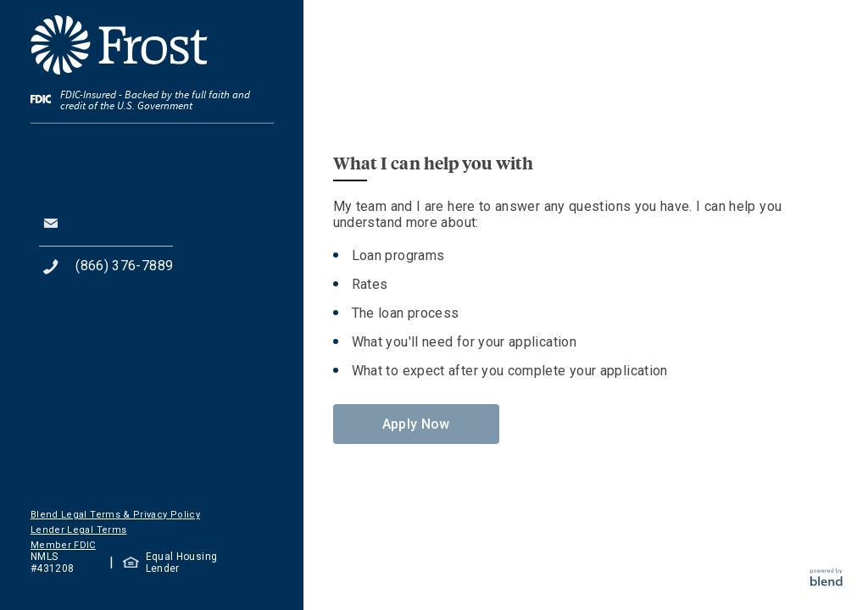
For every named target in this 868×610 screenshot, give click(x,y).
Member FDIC (63, 545)
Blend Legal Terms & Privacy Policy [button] (115, 515)
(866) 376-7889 (124, 266)
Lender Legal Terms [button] (78, 530)
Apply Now (416, 424)
